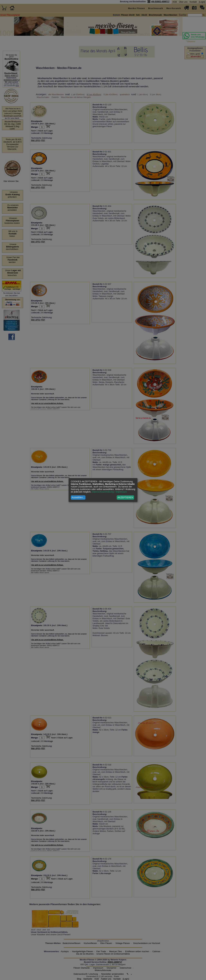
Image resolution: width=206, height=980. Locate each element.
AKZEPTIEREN (125, 497)
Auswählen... (78, 497)
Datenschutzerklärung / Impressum (109, 492)
